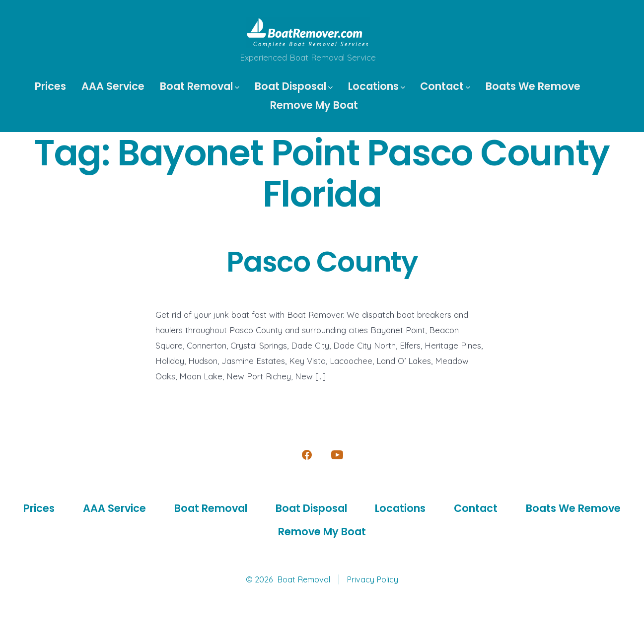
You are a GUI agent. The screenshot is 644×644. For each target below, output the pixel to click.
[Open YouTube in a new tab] (337, 455)
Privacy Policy (372, 579)
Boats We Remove (533, 86)
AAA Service (113, 86)
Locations (377, 86)
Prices (50, 86)
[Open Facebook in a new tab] (307, 455)
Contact (445, 86)
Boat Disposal (294, 86)
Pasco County (322, 262)
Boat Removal (200, 86)
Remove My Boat (314, 105)
